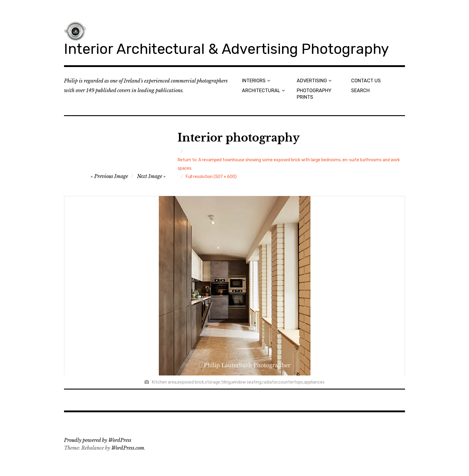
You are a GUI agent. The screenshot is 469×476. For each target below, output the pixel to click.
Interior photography (239, 138)
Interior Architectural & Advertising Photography (226, 49)
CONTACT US (366, 81)
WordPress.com (128, 448)
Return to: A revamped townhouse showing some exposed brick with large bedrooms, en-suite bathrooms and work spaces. (289, 164)
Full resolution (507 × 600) (211, 177)
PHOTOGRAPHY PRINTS (314, 94)
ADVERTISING (312, 81)
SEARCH (360, 91)
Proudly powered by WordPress (98, 440)
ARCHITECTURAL (261, 91)
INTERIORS (254, 81)
